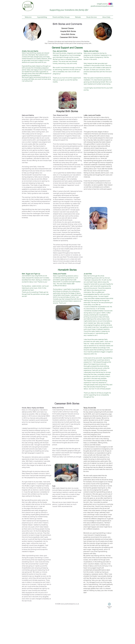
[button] (61, 17)
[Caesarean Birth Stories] (69, 37)
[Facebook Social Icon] (111, 4)
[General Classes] (67, 28)
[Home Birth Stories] (68, 34)
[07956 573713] (102, 4)
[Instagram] (109, 4)
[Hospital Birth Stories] (68, 31)
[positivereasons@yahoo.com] (102, 6)
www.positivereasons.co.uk (70, 604)
